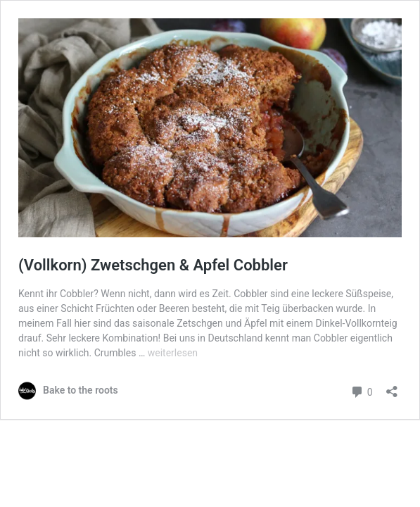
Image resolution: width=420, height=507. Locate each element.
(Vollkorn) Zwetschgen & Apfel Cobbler (153, 265)
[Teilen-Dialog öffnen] (392, 387)
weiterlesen (173, 353)
